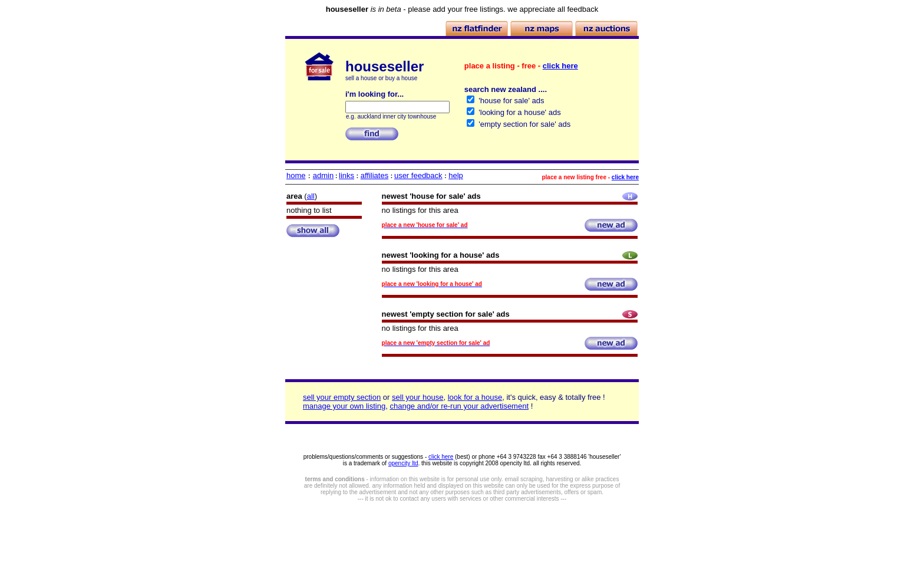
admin (323, 175)
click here (560, 66)
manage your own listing (344, 406)
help (456, 175)
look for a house (475, 397)
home (296, 175)
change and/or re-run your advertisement (459, 406)
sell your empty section (342, 397)
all (311, 196)
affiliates (374, 175)
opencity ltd (403, 463)
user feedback (418, 175)
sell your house (418, 397)
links (346, 175)
